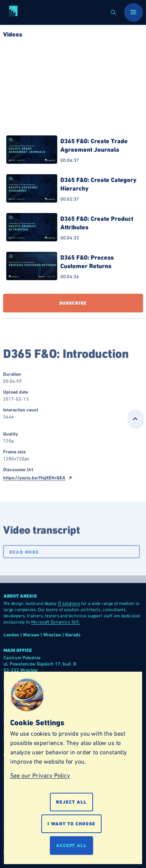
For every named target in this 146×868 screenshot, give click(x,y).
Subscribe (73, 303)
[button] (113, 12)
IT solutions (69, 603)
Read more (24, 558)
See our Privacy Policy (40, 775)
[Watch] (73, 152)
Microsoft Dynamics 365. (56, 622)
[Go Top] (135, 419)
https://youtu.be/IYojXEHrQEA (34, 483)
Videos (13, 34)
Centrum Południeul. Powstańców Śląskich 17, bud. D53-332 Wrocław (40, 664)
